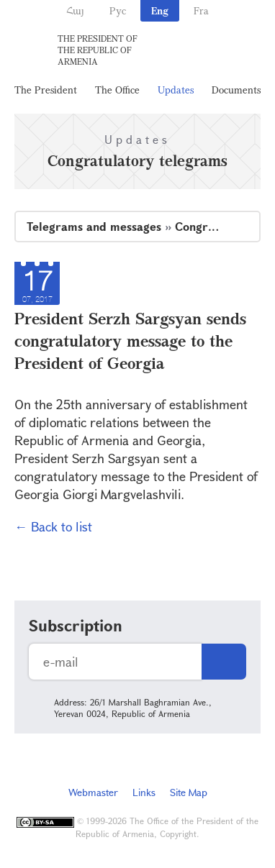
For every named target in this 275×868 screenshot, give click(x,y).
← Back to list (53, 526)
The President (46, 90)
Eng (160, 10)
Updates (176, 90)
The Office (117, 90)
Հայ (75, 10)
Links (144, 792)
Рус (118, 10)
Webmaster (93, 792)
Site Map (189, 792)
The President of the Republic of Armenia (98, 50)
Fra (201, 10)
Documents (236, 90)
